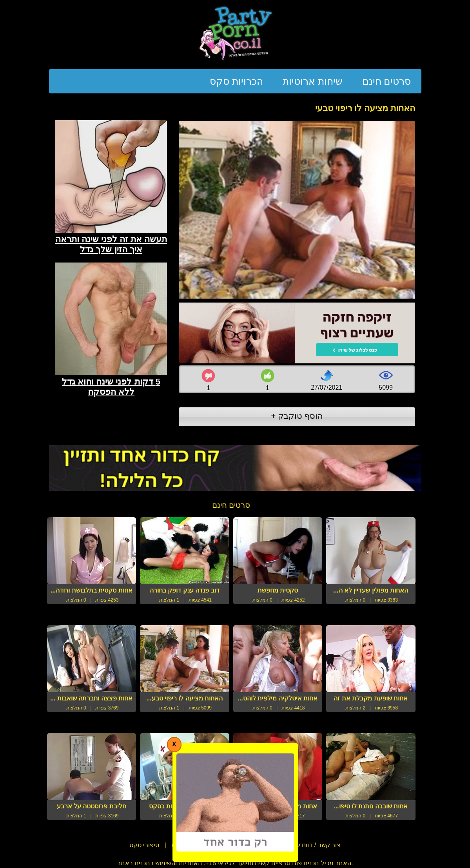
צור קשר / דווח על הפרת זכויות (299, 845)
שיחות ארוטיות (313, 81)
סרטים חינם (387, 81)
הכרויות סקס (236, 81)
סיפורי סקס (144, 845)
